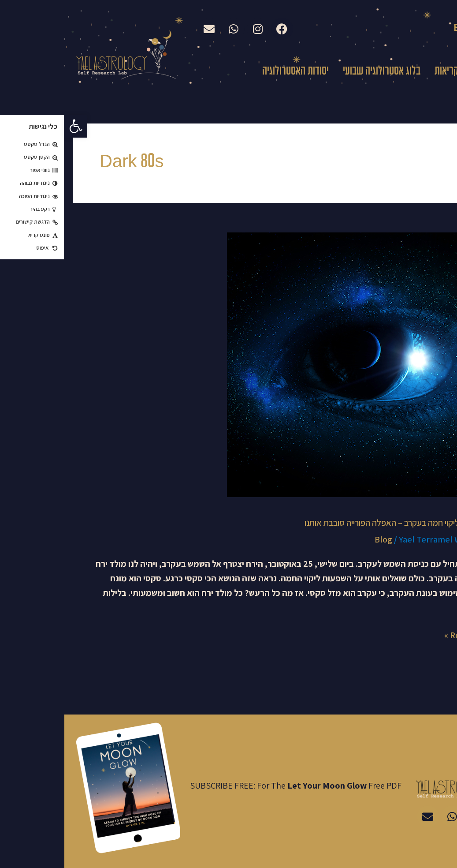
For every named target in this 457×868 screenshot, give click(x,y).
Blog (319, 539)
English (402, 27)
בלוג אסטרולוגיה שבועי (317, 71)
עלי (414, 71)
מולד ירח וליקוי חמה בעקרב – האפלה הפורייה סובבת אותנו (334, 523)
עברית (442, 29)
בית (440, 71)
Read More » (403, 634)
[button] (11, 126)
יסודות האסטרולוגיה (231, 71)
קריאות (382, 71)
